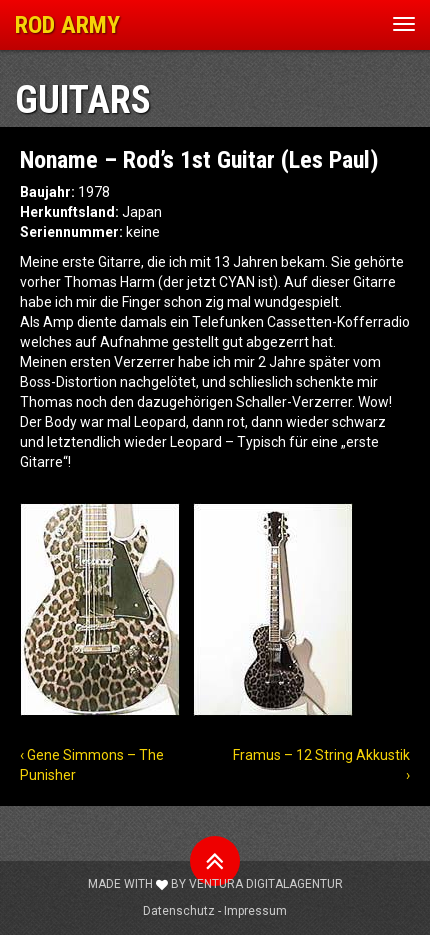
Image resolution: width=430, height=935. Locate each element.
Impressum (255, 911)
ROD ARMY (67, 25)
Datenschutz (179, 911)
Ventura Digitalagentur (266, 884)
